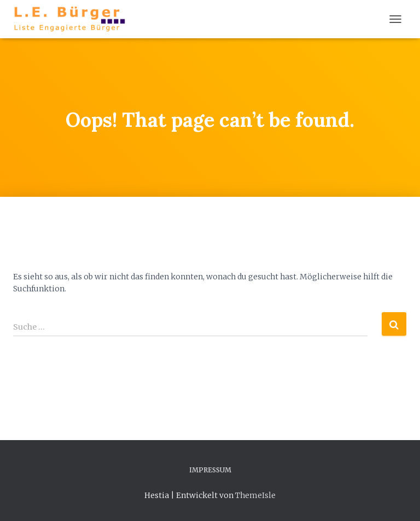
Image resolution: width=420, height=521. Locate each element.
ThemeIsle (255, 495)
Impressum (210, 470)
